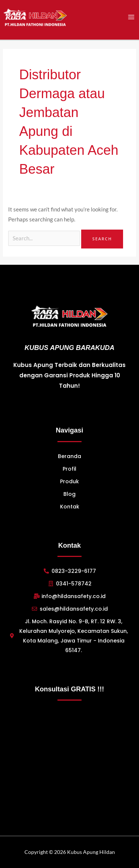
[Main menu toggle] (131, 17)
